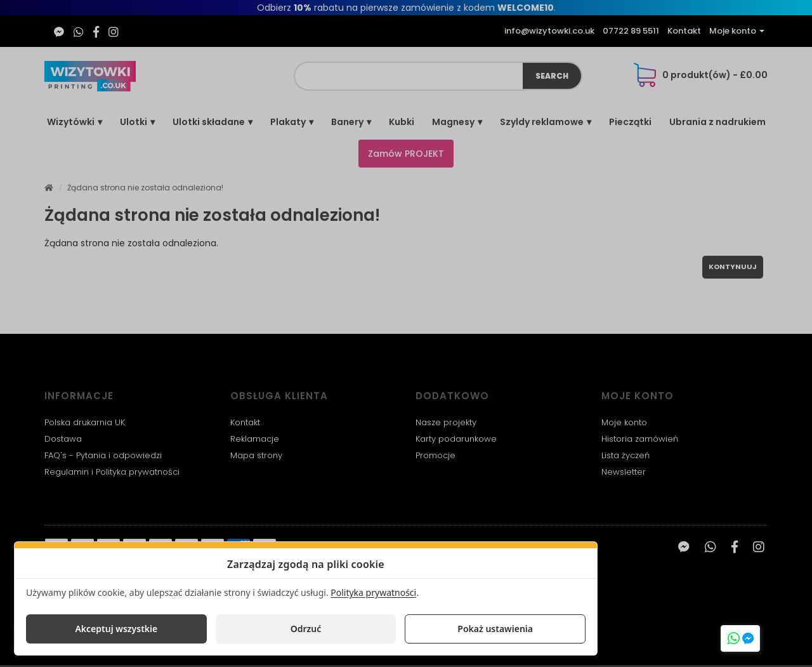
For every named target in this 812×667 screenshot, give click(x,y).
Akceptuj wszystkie (116, 629)
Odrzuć (306, 629)
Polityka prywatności (373, 592)
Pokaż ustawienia (495, 629)
